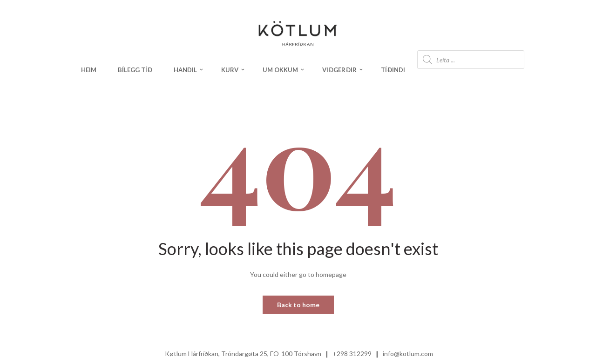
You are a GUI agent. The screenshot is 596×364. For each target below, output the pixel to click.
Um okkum (280, 70)
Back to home (298, 305)
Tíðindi (393, 70)
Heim (89, 70)
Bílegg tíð (135, 70)
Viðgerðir (339, 70)
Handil (185, 70)
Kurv (230, 70)
